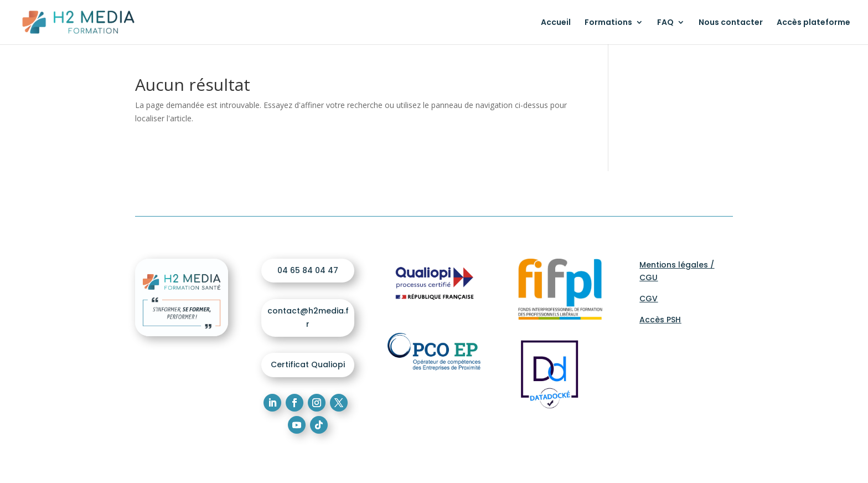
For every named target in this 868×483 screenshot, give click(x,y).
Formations (608, 23)
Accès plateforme (813, 23)
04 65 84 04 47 (308, 270)
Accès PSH (660, 320)
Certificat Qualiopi (308, 364)
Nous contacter (731, 23)
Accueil (556, 23)
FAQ (665, 23)
